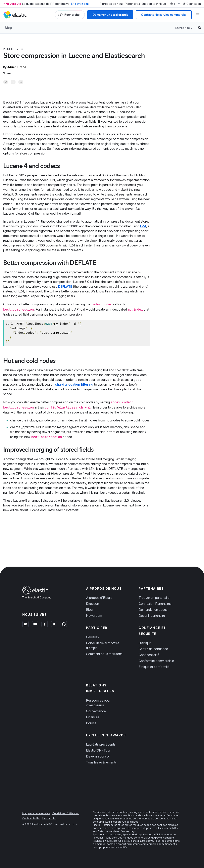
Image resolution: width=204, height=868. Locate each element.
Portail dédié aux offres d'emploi (103, 645)
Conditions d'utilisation (66, 813)
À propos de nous (111, 4)
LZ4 (143, 226)
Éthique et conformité (154, 667)
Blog (8, 28)
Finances (93, 717)
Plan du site (49, 818)
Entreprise (183, 28)
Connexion (192, 4)
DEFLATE (65, 286)
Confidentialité (149, 655)
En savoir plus (80, 4)
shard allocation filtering (74, 384)
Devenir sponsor (98, 756)
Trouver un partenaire (154, 598)
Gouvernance (96, 711)
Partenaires (132, 4)
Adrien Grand (17, 67)
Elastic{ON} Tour (98, 750)
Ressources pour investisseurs (98, 703)
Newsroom (94, 616)
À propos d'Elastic (99, 598)
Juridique (145, 643)
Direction (93, 604)
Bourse (91, 723)
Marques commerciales (36, 813)
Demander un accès (153, 610)
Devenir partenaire (152, 616)
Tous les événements (101, 762)
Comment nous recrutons (104, 654)
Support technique (154, 4)
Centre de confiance (153, 649)
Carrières (92, 637)
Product (34, 49)
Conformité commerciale (156, 661)
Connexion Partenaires (155, 604)
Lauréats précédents (101, 744)
